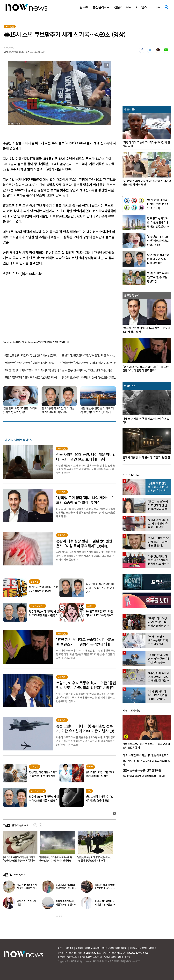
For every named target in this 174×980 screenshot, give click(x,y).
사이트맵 (153, 948)
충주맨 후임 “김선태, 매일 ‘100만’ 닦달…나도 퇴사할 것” (66, 904)
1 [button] (57, 916)
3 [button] (62, 916)
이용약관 (79, 948)
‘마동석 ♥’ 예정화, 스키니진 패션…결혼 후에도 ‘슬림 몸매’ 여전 (105, 904)
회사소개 (70, 948)
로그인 (60, 948)
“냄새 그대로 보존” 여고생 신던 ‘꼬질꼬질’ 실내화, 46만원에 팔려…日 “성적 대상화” (57, 860)
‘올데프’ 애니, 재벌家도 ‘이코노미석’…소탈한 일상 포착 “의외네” (105, 888)
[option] (19, 847)
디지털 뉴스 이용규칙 (138, 948)
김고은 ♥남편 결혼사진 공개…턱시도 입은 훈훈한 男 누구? (18, 859)
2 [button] (59, 916)
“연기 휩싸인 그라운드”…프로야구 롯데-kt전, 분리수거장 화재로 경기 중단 (94, 859)
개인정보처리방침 (92, 948)
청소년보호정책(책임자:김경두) (115, 948)
